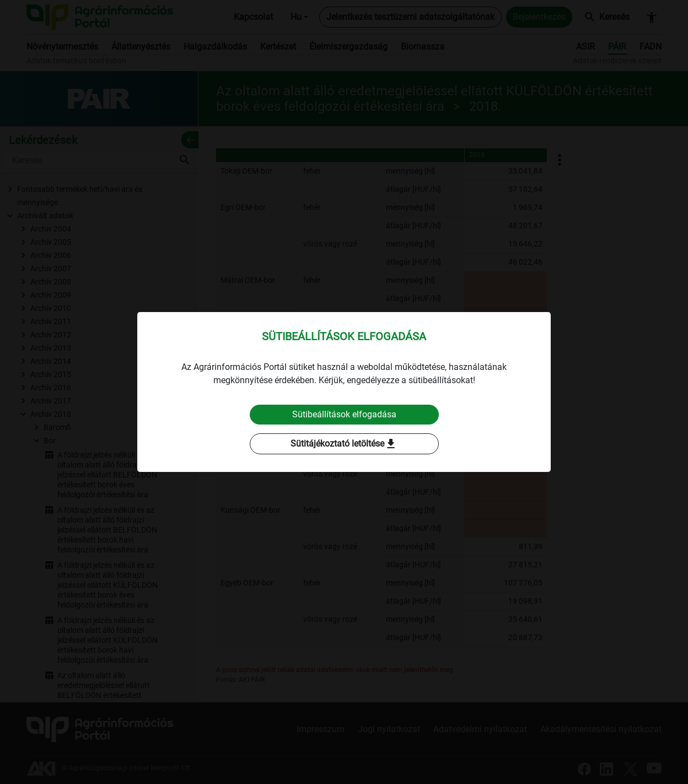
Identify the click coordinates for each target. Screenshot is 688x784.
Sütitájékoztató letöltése (344, 444)
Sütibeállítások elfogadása (344, 414)
